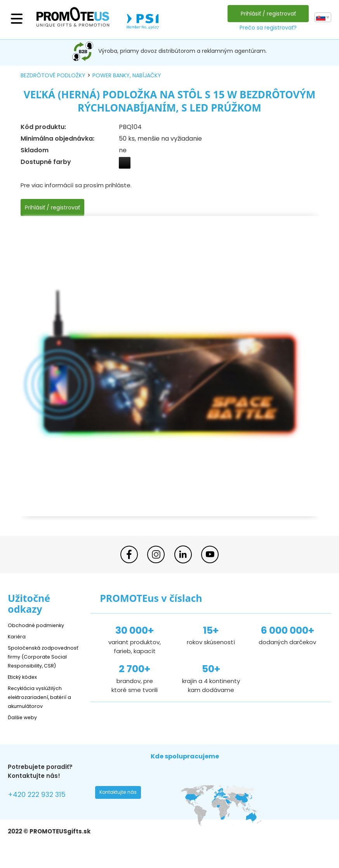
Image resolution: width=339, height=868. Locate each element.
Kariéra (18, 636)
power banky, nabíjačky (127, 75)
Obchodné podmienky (40, 625)
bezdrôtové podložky (53, 75)
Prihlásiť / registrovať (266, 14)
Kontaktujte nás (121, 804)
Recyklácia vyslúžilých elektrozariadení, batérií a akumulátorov (45, 706)
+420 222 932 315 (43, 804)
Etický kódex (25, 686)
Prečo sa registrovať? (266, 28)
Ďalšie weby (25, 726)
